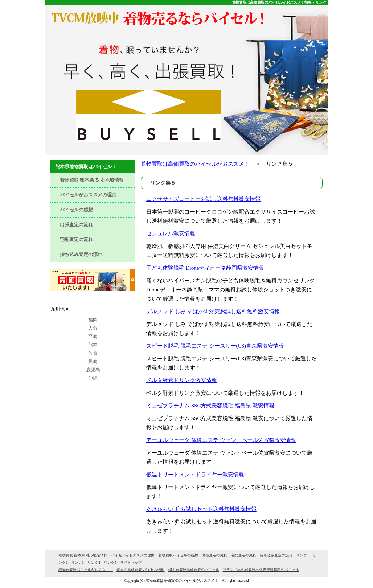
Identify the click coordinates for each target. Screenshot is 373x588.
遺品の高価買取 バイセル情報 (141, 570)
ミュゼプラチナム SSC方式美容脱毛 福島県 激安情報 (210, 406)
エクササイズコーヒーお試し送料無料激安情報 (203, 199)
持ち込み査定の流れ (81, 254)
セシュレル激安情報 (171, 233)
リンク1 (302, 555)
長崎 (93, 361)
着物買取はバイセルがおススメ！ (86, 570)
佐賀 (93, 353)
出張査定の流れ (76, 225)
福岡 (93, 320)
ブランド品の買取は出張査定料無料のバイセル (261, 570)
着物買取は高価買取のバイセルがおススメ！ (195, 164)
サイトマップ (131, 562)
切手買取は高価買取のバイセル (194, 570)
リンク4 (94, 562)
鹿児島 (93, 370)
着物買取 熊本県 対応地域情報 (92, 180)
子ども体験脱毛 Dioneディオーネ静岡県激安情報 (205, 268)
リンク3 (77, 562)
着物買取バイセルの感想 (178, 555)
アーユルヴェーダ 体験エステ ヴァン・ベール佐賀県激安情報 (221, 440)
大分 (93, 328)
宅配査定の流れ (76, 239)
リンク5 (110, 562)
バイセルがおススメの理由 (88, 195)
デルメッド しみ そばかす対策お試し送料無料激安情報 (213, 311)
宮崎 (93, 336)
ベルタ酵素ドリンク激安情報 (182, 380)
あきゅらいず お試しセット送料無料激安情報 (201, 509)
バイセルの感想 (76, 210)
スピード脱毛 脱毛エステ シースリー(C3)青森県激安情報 (215, 346)
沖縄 (93, 378)
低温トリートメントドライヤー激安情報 (195, 475)
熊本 (93, 345)
